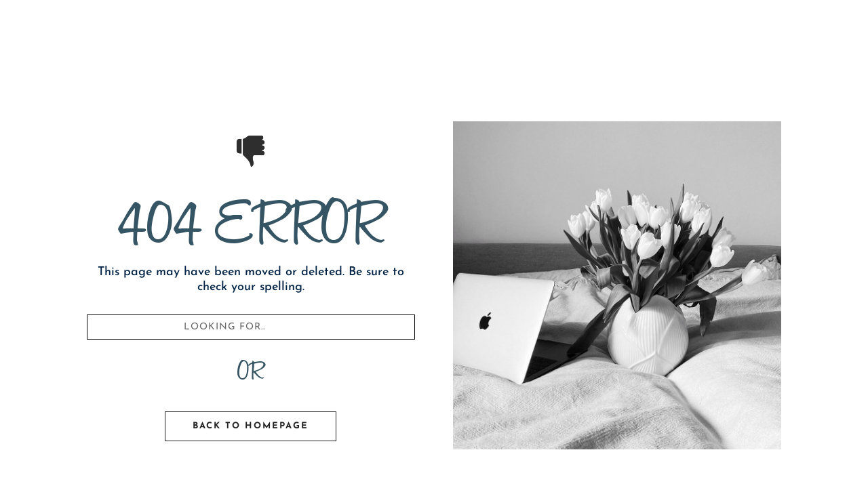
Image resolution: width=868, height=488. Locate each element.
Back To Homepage (251, 426)
